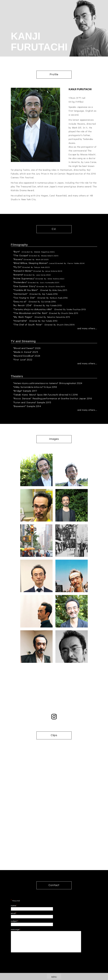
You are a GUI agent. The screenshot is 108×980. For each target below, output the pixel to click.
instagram (54, 717)
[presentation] (54, 968)
